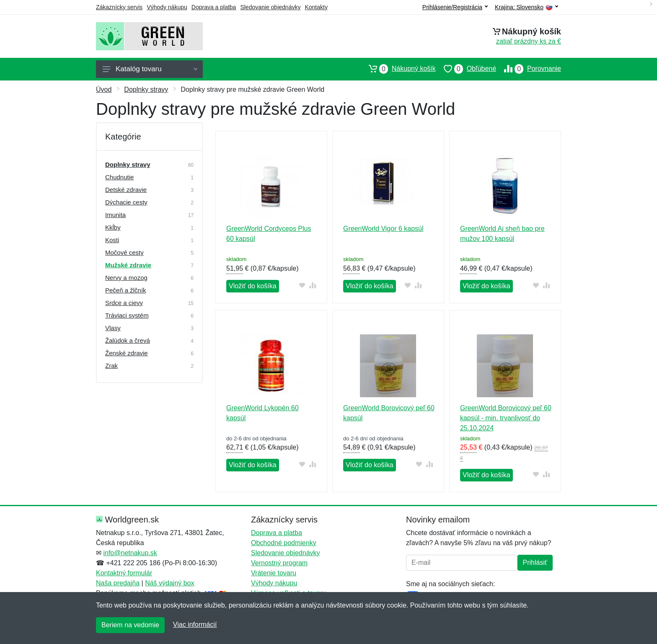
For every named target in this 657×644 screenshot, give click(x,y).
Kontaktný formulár (124, 573)
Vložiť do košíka (253, 286)
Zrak (111, 366)
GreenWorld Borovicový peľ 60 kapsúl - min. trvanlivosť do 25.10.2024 (506, 418)
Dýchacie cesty (126, 202)
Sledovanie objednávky (270, 7)
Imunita (115, 215)
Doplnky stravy (146, 89)
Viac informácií (195, 625)
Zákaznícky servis (119, 7)
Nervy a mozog (126, 278)
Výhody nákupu (167, 7)
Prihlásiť (535, 563)
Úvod (104, 89)
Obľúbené (466, 69)
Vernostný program (279, 563)
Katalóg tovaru (150, 69)
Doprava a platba (214, 7)
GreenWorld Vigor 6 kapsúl (383, 229)
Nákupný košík (398, 69)
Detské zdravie (126, 190)
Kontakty (316, 7)
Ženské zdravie (127, 353)
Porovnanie (529, 69)
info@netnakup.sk (130, 553)
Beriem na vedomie (130, 625)
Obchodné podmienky (284, 543)
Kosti (112, 240)
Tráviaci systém (127, 315)
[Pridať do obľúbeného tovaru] (302, 285)
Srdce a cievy (124, 303)
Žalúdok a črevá (128, 340)
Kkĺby (113, 227)
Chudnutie (119, 177)
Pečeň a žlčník (126, 290)
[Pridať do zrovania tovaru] (313, 285)
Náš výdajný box (169, 583)
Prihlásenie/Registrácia (455, 7)
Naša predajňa (118, 583)
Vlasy (113, 328)
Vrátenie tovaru (274, 573)
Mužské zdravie (128, 265)
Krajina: (526, 7)
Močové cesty (124, 252)
